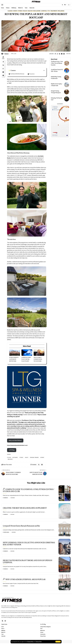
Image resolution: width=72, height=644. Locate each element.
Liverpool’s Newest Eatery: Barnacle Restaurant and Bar (21, 527)
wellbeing (10, 460)
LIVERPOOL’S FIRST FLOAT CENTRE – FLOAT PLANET (26, 359)
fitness (21, 458)
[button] (58, 642)
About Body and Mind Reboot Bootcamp (17, 74)
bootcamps (15, 458)
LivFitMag (12, 450)
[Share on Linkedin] (60, 54)
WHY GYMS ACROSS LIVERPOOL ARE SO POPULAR (25, 580)
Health (25, 11)
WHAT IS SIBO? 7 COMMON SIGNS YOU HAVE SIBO (38, 359)
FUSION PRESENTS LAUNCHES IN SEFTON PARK (14, 359)
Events (15, 11)
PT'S (49, 11)
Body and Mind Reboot (16, 441)
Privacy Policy (31, 642)
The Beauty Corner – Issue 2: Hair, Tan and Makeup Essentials (57, 63)
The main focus (32, 74)
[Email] (62, 54)
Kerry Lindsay (6, 533)
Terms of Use (40, 642)
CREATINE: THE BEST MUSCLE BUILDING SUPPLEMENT (25, 509)
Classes (10, 11)
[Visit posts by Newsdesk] (2, 54)
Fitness (20, 11)
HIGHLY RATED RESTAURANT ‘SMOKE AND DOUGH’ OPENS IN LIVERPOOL (27, 562)
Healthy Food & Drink (34, 11)
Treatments (54, 11)
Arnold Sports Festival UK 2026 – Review (57, 70)
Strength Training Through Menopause (56, 92)
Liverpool (44, 11)
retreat (42, 458)
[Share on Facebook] (55, 54)
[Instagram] (5, 622)
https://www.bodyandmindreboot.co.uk (18, 445)
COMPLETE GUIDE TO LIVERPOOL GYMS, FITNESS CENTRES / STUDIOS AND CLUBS (28, 491)
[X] (2, 622)
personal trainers (34, 458)
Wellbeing (61, 11)
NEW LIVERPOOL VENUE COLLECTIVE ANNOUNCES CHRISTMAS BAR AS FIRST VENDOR (29, 544)
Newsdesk (7, 54)
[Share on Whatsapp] (57, 54)
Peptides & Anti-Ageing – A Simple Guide (57, 85)
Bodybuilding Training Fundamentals (56, 78)
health (27, 458)
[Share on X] (3, 65)
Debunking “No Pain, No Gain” (56, 99)
